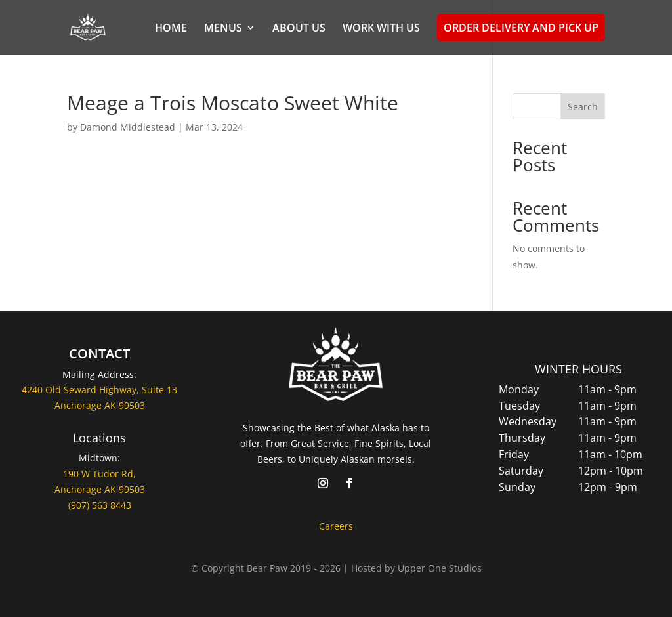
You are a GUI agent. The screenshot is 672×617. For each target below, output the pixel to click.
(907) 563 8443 (100, 505)
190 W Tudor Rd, (99, 474)
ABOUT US (299, 29)
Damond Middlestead (128, 127)
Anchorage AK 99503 (100, 489)
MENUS (223, 29)
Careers (336, 526)
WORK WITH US (381, 29)
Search (583, 107)
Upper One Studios (440, 568)
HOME (171, 29)
